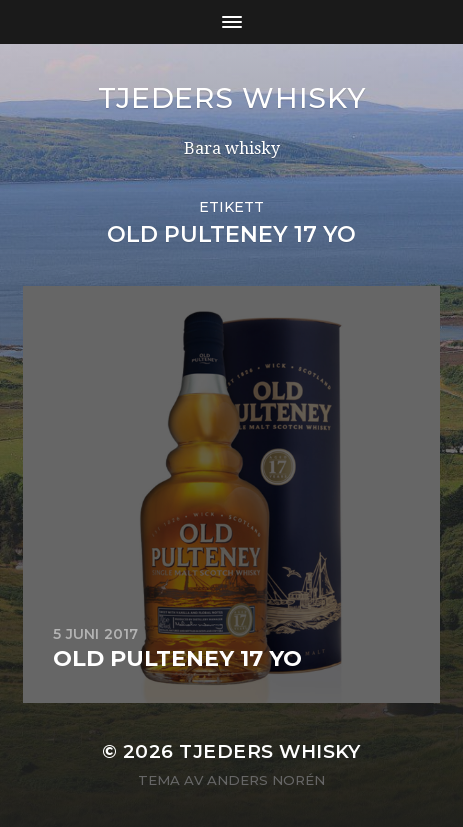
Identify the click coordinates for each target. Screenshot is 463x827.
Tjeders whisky (232, 98)
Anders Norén (266, 780)
